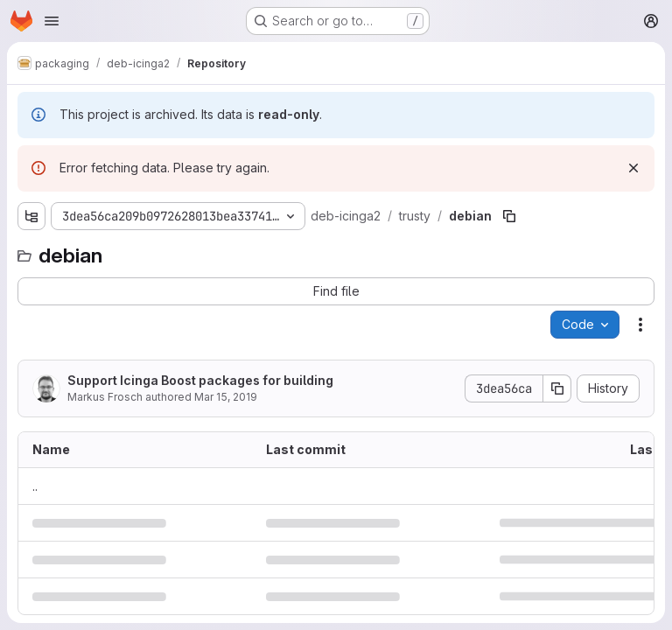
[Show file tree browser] (31, 216)
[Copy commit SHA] (557, 388)
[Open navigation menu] (52, 21)
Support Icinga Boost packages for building (200, 380)
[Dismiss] (633, 168)
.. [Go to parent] (35, 486)
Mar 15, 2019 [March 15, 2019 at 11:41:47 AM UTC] (226, 397)
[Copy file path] (509, 216)
